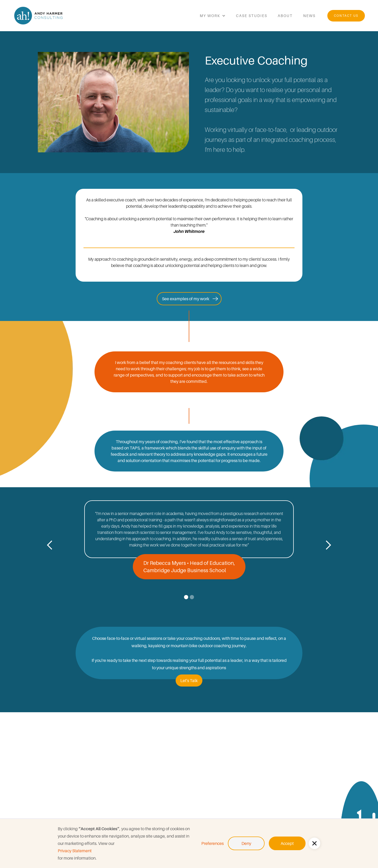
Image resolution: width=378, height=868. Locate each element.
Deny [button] (246, 843)
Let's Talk (189, 681)
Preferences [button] (212, 843)
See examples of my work (186, 299)
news (309, 16)
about (285, 16)
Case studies (252, 16)
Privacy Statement (75, 851)
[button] (314, 843)
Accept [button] (287, 843)
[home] (39, 16)
